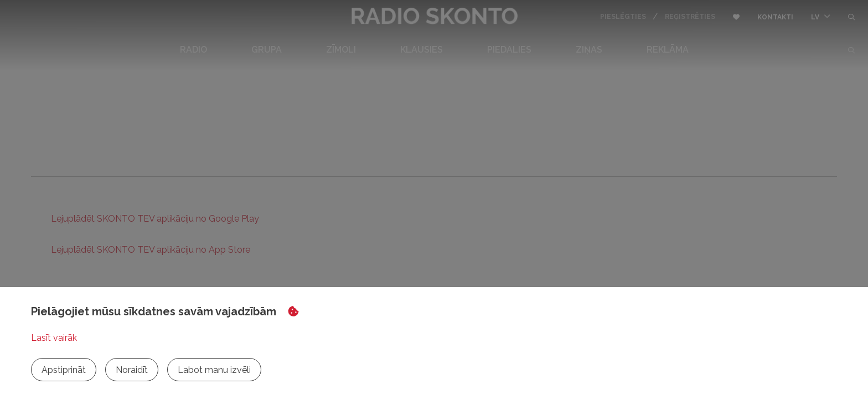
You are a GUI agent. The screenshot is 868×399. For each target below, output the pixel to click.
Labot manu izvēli (214, 370)
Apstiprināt (64, 370)
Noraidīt (132, 370)
